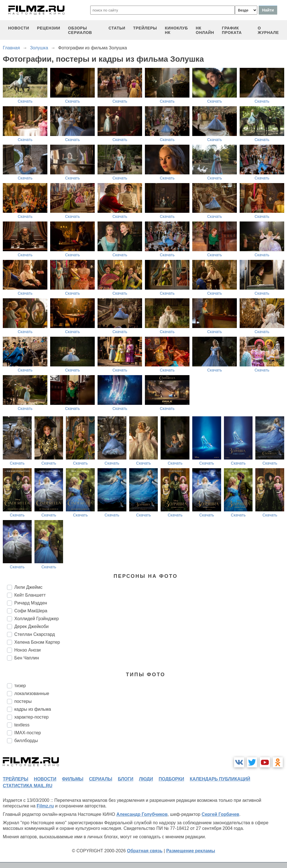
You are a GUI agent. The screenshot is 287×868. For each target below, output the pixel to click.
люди (146, 779)
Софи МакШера (31, 611)
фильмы (73, 779)
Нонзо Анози (27, 650)
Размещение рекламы (191, 851)
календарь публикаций (220, 779)
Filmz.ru (45, 806)
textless (22, 725)
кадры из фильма (33, 709)
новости (19, 28)
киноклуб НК (176, 30)
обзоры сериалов (80, 30)
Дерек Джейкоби (32, 626)
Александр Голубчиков (142, 814)
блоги (125, 779)
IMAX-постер (28, 733)
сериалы (100, 779)
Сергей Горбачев (220, 814)
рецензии (49, 28)
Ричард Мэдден (31, 603)
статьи (117, 28)
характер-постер (31, 717)
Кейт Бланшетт (30, 595)
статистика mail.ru (28, 786)
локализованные (32, 693)
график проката (232, 30)
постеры (23, 701)
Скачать (25, 101)
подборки (171, 779)
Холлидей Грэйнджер (37, 619)
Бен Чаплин (27, 658)
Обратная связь (145, 851)
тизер (20, 686)
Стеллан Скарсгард (35, 634)
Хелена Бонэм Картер (37, 642)
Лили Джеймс (28, 587)
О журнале (268, 30)
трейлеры (145, 28)
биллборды (26, 741)
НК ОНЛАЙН (205, 30)
